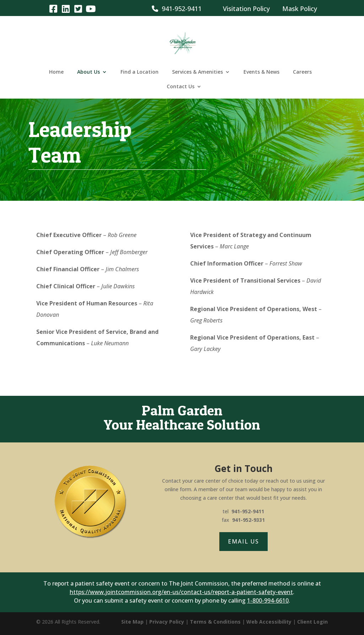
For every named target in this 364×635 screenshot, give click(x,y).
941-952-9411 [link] (177, 9)
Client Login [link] (312, 622)
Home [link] (56, 72)
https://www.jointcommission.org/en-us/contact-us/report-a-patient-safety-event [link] (181, 592)
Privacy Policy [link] (167, 622)
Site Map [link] (132, 622)
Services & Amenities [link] (197, 72)
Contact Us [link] (181, 87)
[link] (53, 8)
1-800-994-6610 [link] (268, 600)
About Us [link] (89, 72)
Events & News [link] (261, 72)
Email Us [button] (243, 541)
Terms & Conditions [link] (215, 622)
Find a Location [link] (140, 72)
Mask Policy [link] (300, 9)
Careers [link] (302, 72)
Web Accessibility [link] (269, 622)
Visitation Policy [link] (246, 9)
